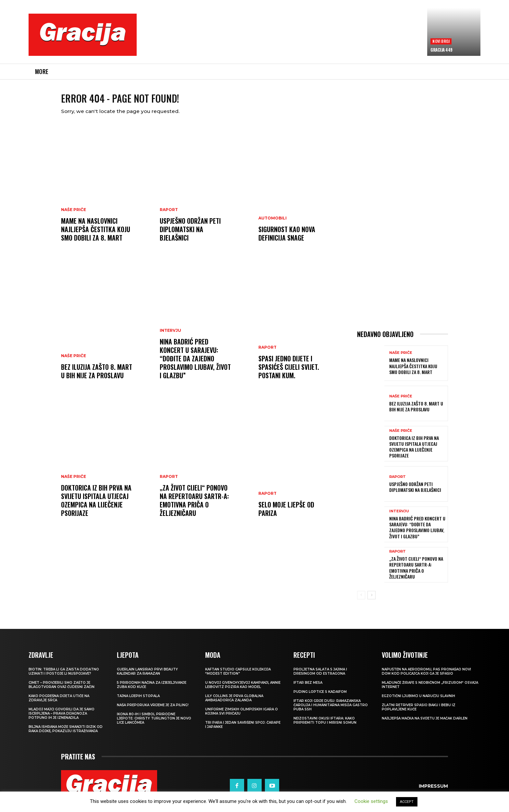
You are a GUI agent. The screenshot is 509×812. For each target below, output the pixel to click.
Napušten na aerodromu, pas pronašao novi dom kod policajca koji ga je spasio (426, 676)
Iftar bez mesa (308, 687)
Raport (169, 215)
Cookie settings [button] (371, 801)
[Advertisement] (282, 39)
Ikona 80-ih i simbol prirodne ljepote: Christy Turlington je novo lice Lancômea (154, 723)
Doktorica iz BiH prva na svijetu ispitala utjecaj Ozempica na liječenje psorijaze (96, 506)
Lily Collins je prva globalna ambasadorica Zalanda (234, 703)
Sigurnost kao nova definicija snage (287, 239)
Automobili (273, 223)
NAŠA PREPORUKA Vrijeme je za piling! (153, 710)
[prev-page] (361, 600)
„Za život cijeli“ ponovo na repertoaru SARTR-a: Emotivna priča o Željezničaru (194, 506)
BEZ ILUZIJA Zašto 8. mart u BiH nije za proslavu (97, 376)
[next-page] (372, 600)
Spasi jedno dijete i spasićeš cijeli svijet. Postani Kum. (289, 372)
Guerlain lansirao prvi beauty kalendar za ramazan (147, 676)
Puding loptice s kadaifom (320, 697)
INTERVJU (170, 336)
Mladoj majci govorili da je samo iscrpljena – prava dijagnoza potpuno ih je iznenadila (62, 718)
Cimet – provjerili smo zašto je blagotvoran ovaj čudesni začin (62, 690)
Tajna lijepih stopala (138, 701)
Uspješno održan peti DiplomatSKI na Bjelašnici (190, 234)
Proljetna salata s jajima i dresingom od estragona (320, 676)
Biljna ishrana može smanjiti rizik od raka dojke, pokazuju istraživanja (66, 734)
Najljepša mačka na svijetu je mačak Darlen (425, 723)
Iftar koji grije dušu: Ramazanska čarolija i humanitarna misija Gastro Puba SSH (331, 710)
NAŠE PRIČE (74, 215)
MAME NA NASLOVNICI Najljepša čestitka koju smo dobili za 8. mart (96, 234)
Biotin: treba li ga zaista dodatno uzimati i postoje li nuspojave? (64, 676)
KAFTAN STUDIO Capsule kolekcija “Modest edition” (238, 676)
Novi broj (441, 41)
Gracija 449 (441, 50)
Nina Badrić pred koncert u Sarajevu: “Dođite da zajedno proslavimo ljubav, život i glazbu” (195, 364)
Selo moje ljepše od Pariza (286, 514)
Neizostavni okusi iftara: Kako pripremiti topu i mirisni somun (325, 725)
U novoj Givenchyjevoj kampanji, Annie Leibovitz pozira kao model (243, 690)
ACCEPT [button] (407, 802)
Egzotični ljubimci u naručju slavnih (418, 701)
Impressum (433, 791)
